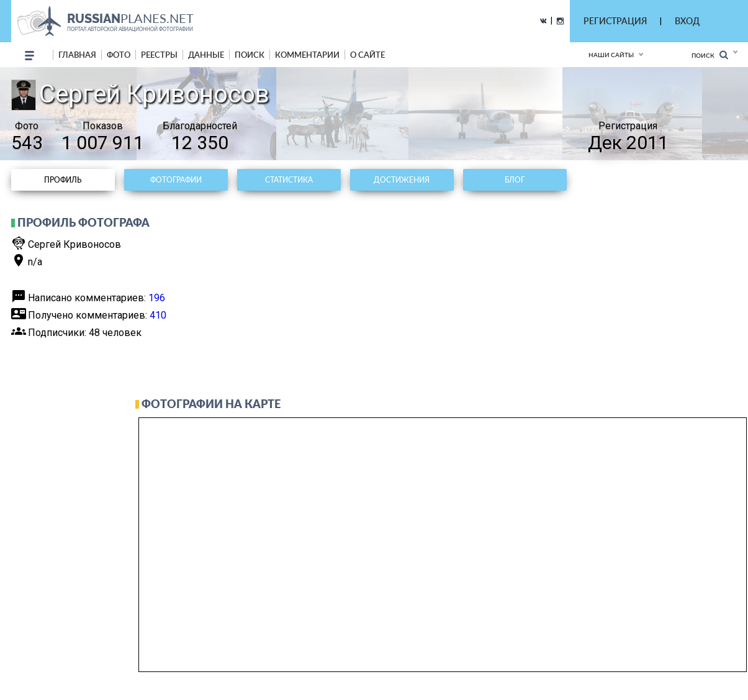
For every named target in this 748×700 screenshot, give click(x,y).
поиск (250, 55)
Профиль (63, 180)
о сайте (367, 55)
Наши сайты (611, 55)
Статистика (289, 180)
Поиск (710, 55)
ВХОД (687, 21)
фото (119, 55)
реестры (159, 55)
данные (206, 55)
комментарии (307, 55)
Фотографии (176, 180)
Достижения (402, 180)
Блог (515, 180)
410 (158, 315)
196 (157, 298)
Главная (77, 55)
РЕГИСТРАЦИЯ (615, 21)
